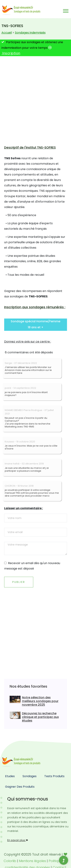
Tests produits (54, 776)
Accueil (7, 33)
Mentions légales (32, 861)
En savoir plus (18, 840)
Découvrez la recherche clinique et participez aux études (40, 717)
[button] (65, 10)
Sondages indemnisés (30, 33)
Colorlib (10, 861)
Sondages (30, 776)
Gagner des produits (20, 787)
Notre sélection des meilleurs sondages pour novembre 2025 (40, 701)
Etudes (10, 776)
